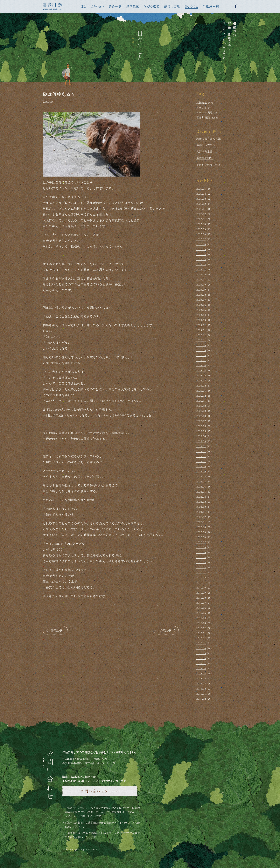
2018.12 (201, 638)
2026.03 (201, 199)
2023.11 (201, 340)
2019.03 (201, 623)
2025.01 (201, 269)
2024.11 (201, 280)
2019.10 (201, 588)
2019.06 (201, 608)
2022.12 (201, 396)
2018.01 (201, 694)
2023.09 (201, 350)
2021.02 (201, 507)
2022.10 (201, 406)
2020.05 (201, 552)
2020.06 (201, 547)
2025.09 (201, 229)
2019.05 (201, 613)
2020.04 (201, 557)
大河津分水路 (205, 152)
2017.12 (201, 699)
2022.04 (201, 436)
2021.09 (201, 471)
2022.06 (201, 426)
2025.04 (201, 254)
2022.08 (201, 416)
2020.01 (201, 572)
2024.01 (201, 330)
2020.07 (201, 542)
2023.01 (201, 391)
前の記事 (56, 630)
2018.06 (201, 668)
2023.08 (201, 355)
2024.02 (201, 325)
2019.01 (201, 633)
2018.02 (201, 689)
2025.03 (201, 259)
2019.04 (201, 618)
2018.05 (201, 673)
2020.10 (201, 527)
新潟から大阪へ (206, 145)
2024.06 (201, 305)
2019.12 (201, 578)
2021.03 (201, 502)
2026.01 (201, 209)
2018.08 (201, 658)
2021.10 (201, 466)
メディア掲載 (205, 113)
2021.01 (201, 512)
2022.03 (201, 441)
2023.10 (201, 345)
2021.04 (201, 497)
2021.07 (201, 482)
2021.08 (201, 477)
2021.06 (201, 487)
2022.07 (201, 421)
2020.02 (201, 567)
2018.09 (201, 653)
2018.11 (201, 643)
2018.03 (201, 684)
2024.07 (201, 300)
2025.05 (201, 249)
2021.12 (201, 456)
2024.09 (201, 290)
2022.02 (201, 446)
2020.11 (201, 522)
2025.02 (201, 264)
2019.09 (201, 593)
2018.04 (201, 679)
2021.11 (201, 461)
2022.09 (201, 411)
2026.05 (201, 189)
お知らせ (202, 102)
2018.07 (201, 663)
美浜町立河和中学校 (209, 165)
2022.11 (201, 401)
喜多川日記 (203, 118)
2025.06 (201, 244)
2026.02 (201, 204)
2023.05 (201, 370)
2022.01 (201, 451)
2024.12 (201, 275)
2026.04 (201, 194)
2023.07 (201, 360)
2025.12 (201, 214)
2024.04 (201, 315)
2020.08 (201, 537)
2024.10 (201, 285)
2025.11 (201, 219)
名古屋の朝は (205, 158)
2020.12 (201, 517)
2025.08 (201, 234)
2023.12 (201, 335)
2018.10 (201, 648)
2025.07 (201, 239)
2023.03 (201, 381)
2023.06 (201, 365)
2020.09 (201, 532)
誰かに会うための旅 (209, 139)
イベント (202, 108)
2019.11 (201, 583)
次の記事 (165, 630)
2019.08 (201, 598)
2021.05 (201, 492)
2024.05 (201, 310)
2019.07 (201, 603)
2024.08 (201, 295)
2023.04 (201, 376)
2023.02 (201, 386)
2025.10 (201, 224)
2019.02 (201, 628)
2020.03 (201, 562)
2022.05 (201, 431)
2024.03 (201, 320)
